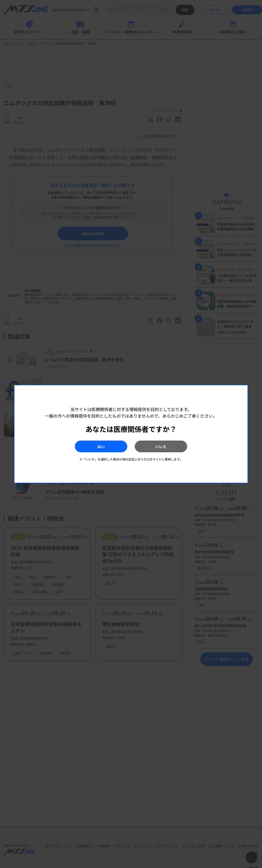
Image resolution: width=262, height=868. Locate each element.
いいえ (162, 446)
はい (100, 446)
